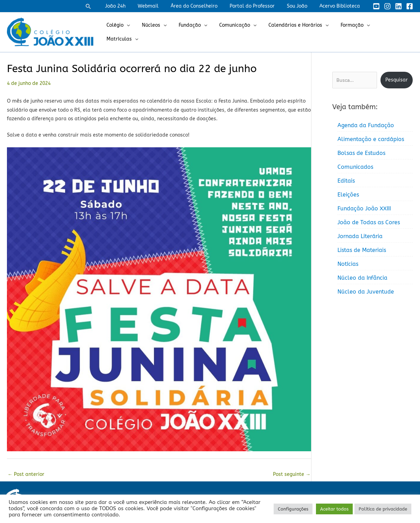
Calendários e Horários (295, 32)
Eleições (348, 195)
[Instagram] (387, 6)
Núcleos (158, 32)
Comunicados (355, 167)
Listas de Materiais (362, 250)
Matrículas (389, 32)
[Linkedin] (398, 6)
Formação (349, 32)
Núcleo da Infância (362, 278)
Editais (346, 181)
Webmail (159, 6)
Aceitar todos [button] (334, 509)
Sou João (301, 6)
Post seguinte (292, 474)
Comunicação (237, 32)
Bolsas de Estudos (361, 153)
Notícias (348, 264)
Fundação (194, 32)
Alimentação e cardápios (371, 139)
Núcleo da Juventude (366, 292)
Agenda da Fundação (366, 125)
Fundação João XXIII (364, 208)
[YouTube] (376, 6)
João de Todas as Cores (369, 222)
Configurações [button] (293, 509)
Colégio (124, 32)
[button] (103, 6)
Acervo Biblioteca (341, 6)
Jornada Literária (360, 236)
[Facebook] (410, 6)
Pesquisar (397, 80)
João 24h (128, 6)
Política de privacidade (383, 509)
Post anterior (26, 474)
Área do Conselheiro (202, 6)
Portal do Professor (258, 6)
